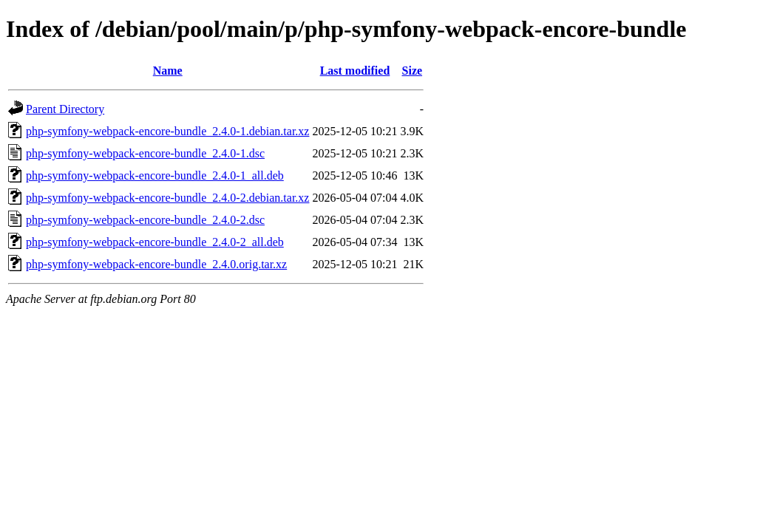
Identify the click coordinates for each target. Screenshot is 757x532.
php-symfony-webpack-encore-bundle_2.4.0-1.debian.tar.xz (167, 131)
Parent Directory (65, 109)
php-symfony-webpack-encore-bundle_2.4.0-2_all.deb (155, 242)
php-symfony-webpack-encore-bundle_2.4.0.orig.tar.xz (156, 264)
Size (413, 71)
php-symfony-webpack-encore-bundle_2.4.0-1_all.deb (155, 175)
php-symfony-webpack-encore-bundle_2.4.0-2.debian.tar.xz (167, 198)
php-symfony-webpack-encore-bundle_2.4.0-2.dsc (145, 220)
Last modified (355, 71)
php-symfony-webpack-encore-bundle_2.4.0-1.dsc (145, 153)
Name (168, 71)
